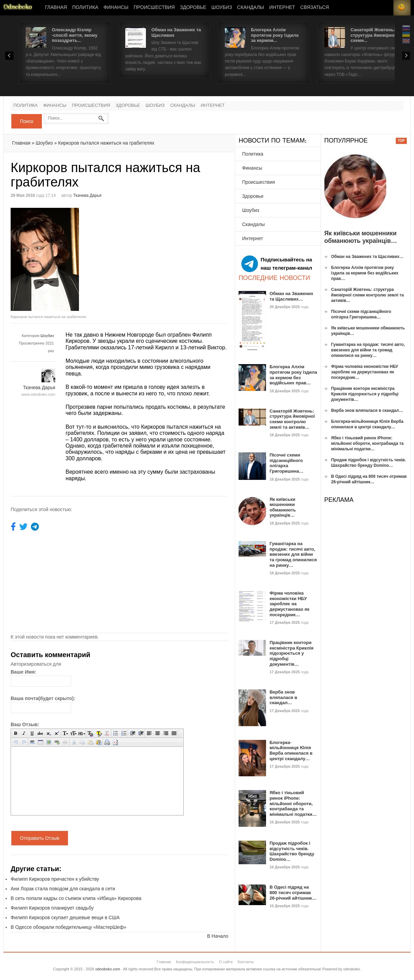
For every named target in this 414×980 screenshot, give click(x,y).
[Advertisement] (177, 256)
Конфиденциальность (195, 962)
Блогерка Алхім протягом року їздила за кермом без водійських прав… (293, 375)
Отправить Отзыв (40, 838)
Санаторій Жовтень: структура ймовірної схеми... (373, 35)
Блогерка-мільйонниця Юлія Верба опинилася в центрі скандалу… (291, 751)
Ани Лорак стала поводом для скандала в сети (63, 889)
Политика (85, 8)
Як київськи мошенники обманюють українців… (283, 507)
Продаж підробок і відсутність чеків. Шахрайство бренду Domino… (292, 851)
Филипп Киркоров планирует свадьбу (52, 908)
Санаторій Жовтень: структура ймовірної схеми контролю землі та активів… (292, 419)
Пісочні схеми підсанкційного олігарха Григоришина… (286, 463)
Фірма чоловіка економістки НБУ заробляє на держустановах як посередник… (289, 604)
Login (385, 8)
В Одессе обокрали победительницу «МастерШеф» (68, 927)
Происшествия (154, 8)
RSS (402, 8)
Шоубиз (222, 8)
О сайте (226, 962)
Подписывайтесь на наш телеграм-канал (277, 264)
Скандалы (251, 8)
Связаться (315, 8)
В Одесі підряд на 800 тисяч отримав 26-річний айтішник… (293, 892)
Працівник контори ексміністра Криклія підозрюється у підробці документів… (291, 653)
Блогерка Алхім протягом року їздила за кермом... (275, 35)
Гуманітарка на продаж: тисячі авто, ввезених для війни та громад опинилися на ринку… (293, 554)
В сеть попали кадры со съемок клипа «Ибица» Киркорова (76, 898)
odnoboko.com (108, 969)
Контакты (246, 962)
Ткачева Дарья (87, 195)
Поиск (27, 121)
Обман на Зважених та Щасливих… (291, 296)
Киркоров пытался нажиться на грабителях (106, 143)
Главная (56, 8)
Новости (18, 8)
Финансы (116, 8)
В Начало (218, 936)
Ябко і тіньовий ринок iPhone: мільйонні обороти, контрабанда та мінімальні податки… (293, 803)
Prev (9, 56)
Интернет (282, 8)
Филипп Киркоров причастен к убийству (55, 879)
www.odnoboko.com (38, 394)
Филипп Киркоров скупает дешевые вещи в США (65, 917)
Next (406, 56)
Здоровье (193, 8)
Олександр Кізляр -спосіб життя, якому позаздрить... (75, 35)
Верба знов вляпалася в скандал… (283, 697)
